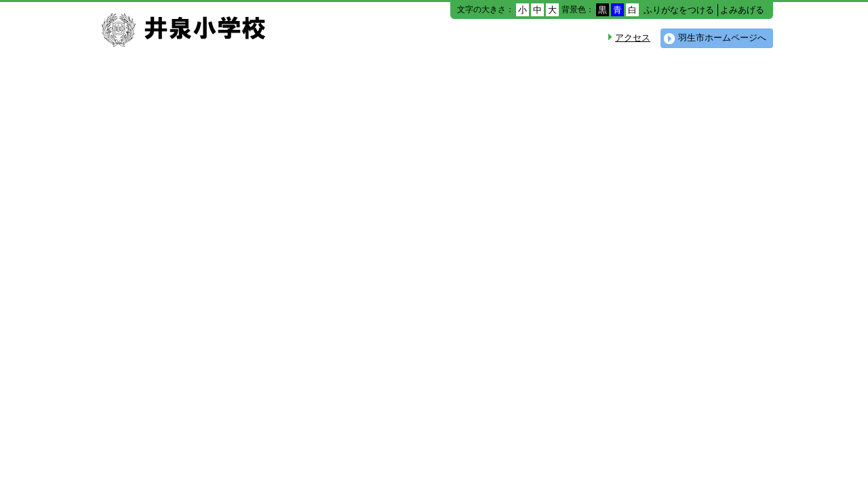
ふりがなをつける (679, 10)
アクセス (633, 38)
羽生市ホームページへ (722, 38)
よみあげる (742, 10)
